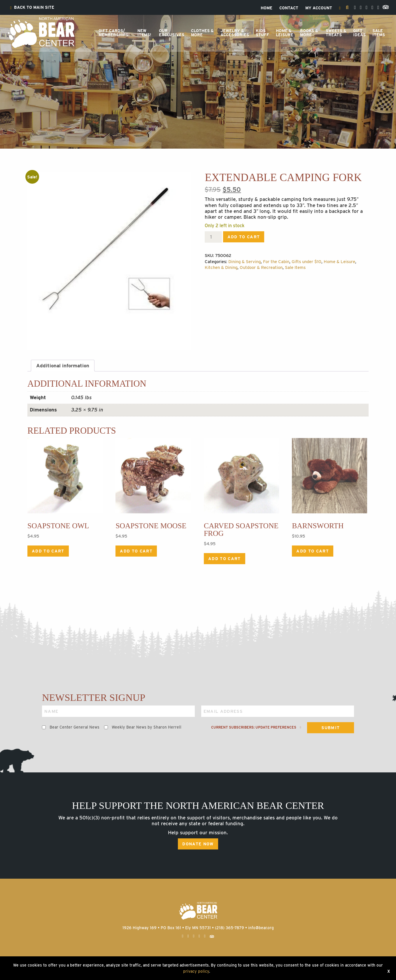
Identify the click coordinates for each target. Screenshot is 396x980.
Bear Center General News (75, 727)
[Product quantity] (213, 237)
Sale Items (295, 267)
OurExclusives (172, 33)
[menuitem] (32, 8)
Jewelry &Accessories (235, 33)
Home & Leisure (339, 262)
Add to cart (244, 237)
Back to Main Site (32, 8)
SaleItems (379, 33)
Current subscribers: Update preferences (256, 727)
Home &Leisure (285, 33)
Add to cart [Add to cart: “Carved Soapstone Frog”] (225, 559)
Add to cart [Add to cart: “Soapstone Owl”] (48, 551)
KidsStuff (262, 33)
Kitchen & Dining (221, 267)
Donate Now (198, 844)
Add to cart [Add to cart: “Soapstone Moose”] (136, 551)
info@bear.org (261, 928)
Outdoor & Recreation (261, 267)
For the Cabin (276, 262)
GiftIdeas (359, 33)
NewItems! (144, 33)
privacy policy (196, 971)
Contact (289, 8)
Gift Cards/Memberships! (114, 33)
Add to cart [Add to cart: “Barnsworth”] (313, 551)
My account (319, 8)
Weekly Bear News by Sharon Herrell (147, 727)
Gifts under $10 (306, 262)
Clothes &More (202, 33)
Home (267, 8)
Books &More (309, 33)
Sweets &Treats (336, 33)
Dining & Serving (245, 262)
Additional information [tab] (63, 366)
